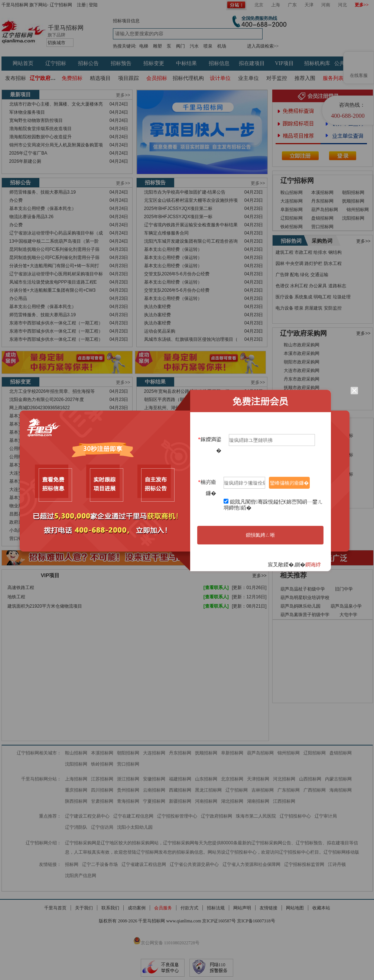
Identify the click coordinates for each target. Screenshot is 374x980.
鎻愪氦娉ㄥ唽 (260, 535)
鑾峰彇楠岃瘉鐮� (289, 483)
